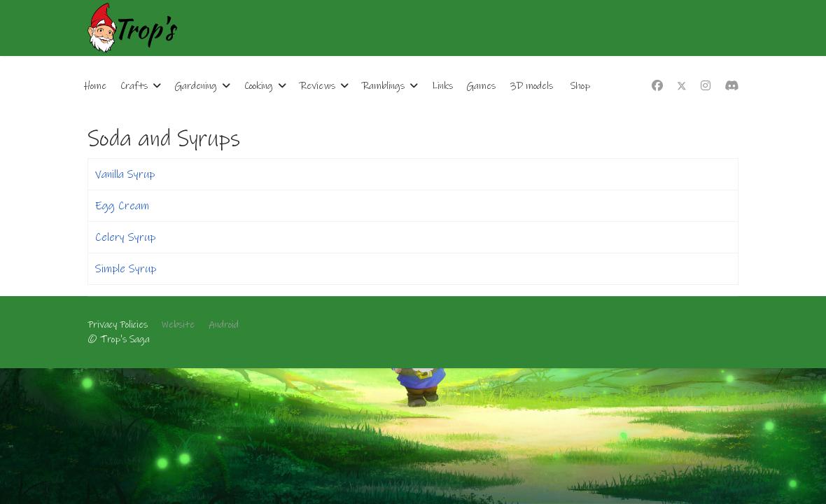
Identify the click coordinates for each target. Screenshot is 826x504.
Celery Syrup (125, 237)
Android (224, 325)
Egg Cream (122, 206)
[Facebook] (657, 86)
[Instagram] (706, 86)
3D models (531, 86)
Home (95, 86)
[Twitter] (682, 86)
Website (178, 325)
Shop (580, 86)
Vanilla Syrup (125, 174)
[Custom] (731, 86)
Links (442, 86)
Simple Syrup (126, 269)
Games (481, 86)
